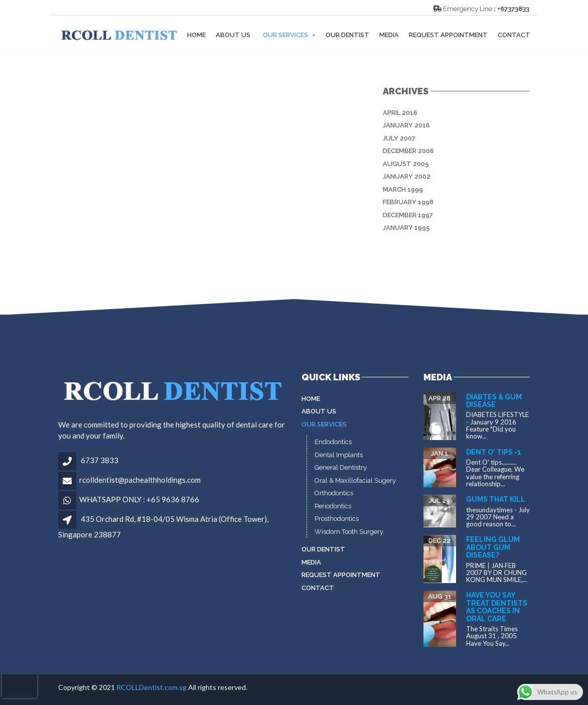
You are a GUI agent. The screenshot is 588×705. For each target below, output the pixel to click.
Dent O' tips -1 (494, 452)
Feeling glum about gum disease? (493, 547)
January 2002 (407, 176)
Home (196, 35)
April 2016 (400, 113)
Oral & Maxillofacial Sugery (355, 480)
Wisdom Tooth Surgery (349, 532)
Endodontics (333, 442)
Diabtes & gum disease (494, 401)
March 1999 (403, 189)
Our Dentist (347, 35)
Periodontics (333, 506)
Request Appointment (448, 35)
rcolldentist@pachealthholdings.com (140, 480)
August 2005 (406, 164)
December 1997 (408, 215)
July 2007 (399, 138)
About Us (233, 35)
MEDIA (389, 35)
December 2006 (408, 151)
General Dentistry (341, 467)
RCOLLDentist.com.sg (152, 687)
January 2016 (406, 125)
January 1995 (406, 228)
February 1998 (408, 202)
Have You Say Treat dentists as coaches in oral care (497, 607)
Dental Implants (339, 455)
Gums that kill (496, 499)
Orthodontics (334, 493)
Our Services (285, 35)
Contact (514, 35)
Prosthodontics (337, 519)
